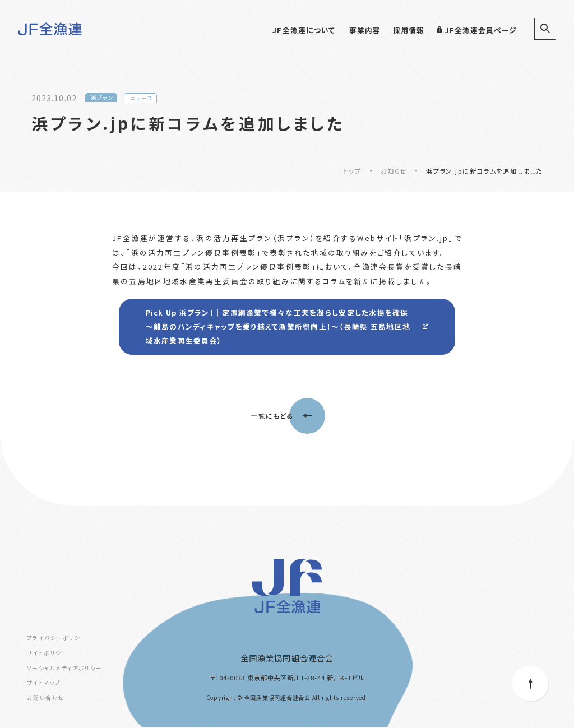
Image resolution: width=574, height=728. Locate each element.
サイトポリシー (47, 653)
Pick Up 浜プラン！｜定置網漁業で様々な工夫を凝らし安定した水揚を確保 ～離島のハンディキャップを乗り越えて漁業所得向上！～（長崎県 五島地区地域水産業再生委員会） (278, 327)
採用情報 (409, 30)
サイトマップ (44, 684)
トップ (352, 171)
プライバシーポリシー (57, 638)
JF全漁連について (304, 30)
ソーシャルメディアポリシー (65, 669)
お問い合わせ (46, 698)
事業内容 (365, 30)
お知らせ (394, 171)
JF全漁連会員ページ (477, 30)
